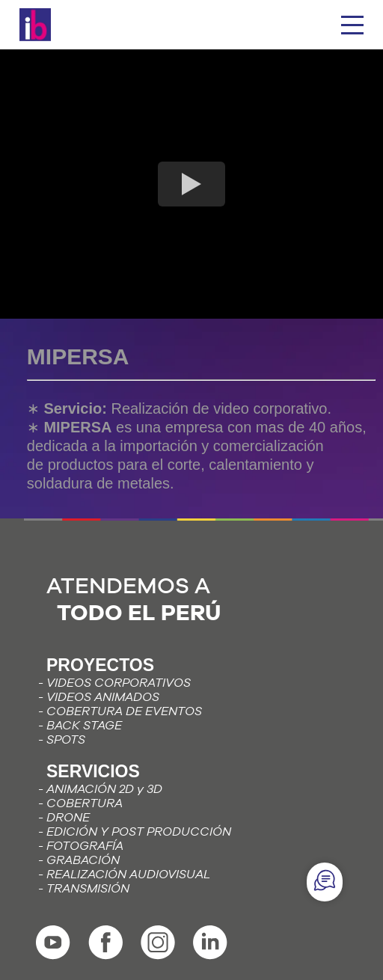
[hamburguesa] (352, 25)
